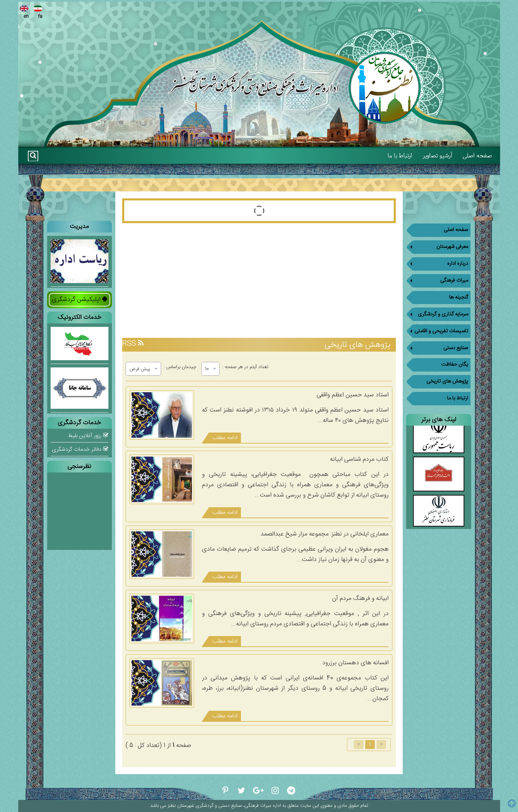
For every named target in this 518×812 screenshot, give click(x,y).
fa (38, 13)
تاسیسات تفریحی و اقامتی (437, 326)
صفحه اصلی (477, 155)
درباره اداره (437, 262)
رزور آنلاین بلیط (88, 436)
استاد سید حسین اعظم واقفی (353, 395)
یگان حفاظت (455, 356)
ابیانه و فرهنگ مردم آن (360, 598)
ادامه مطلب (225, 438)
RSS (133, 344)
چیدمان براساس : (180, 366)
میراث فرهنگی (437, 278)
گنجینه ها (459, 293)
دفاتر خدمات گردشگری (80, 450)
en (24, 13)
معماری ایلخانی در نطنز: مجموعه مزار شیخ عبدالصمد (325, 534)
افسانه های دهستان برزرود (355, 663)
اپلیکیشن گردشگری (80, 300)
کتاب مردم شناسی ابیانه (359, 459)
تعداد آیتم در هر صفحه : (245, 366)
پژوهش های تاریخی (447, 372)
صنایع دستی (437, 341)
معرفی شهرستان (437, 246)
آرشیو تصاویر (437, 155)
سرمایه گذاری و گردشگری (437, 310)
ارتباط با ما (400, 155)
